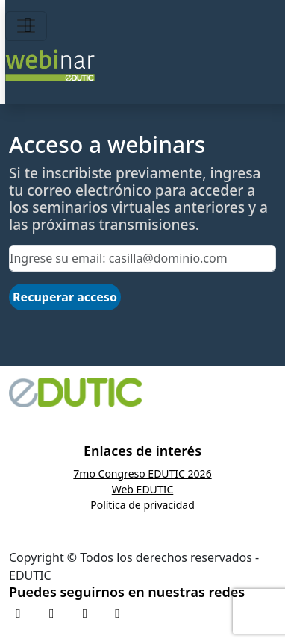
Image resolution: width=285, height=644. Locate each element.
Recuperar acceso (65, 297)
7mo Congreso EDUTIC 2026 (142, 473)
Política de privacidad (142, 505)
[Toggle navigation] (26, 26)
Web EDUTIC (143, 489)
